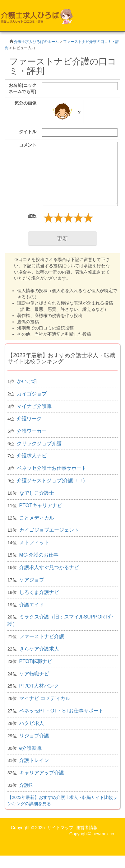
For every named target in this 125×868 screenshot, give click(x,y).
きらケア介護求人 (39, 649)
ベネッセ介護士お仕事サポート (52, 468)
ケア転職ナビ (34, 674)
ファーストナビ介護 (42, 636)
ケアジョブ (32, 580)
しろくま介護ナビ (39, 592)
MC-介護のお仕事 (39, 555)
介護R (26, 785)
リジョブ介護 (34, 736)
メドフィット (34, 542)
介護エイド (32, 605)
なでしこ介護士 (37, 493)
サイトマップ (60, 828)
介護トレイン (34, 760)
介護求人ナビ (32, 456)
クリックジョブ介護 (39, 443)
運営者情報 (87, 828)
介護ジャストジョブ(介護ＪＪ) (51, 481)
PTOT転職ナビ (36, 661)
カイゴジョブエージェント (49, 530)
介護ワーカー (32, 431)
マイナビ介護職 (34, 406)
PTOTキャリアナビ (41, 505)
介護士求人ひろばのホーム (36, 42)
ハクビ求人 (32, 723)
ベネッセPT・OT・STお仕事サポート (61, 711)
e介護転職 (31, 748)
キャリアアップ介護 (42, 773)
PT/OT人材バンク (39, 686)
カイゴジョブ (32, 394)
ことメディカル (37, 518)
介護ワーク (29, 419)
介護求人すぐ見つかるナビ (49, 567)
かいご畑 (27, 381)
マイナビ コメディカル (45, 698)
